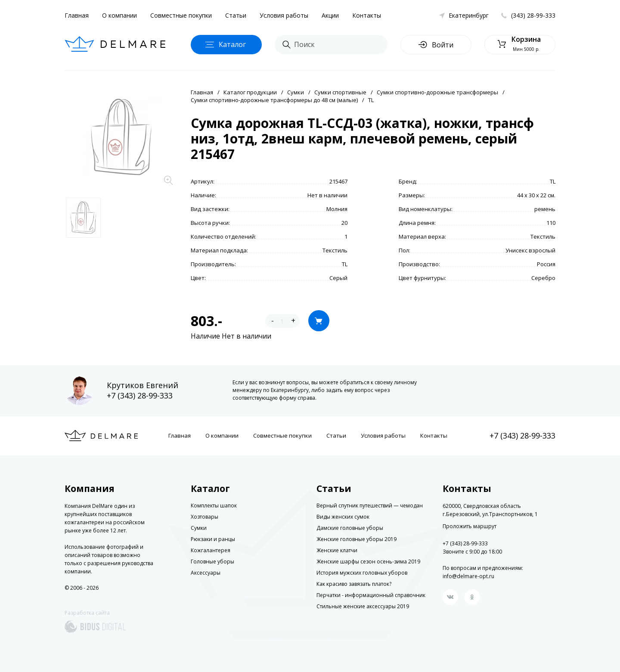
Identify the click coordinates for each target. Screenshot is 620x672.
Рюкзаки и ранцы (213, 539)
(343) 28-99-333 (533, 15)
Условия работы (284, 15)
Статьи (236, 15)
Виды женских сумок (343, 517)
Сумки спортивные (340, 92)
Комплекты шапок (214, 506)
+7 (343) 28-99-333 (140, 395)
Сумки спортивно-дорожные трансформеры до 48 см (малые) (274, 100)
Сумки (296, 92)
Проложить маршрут (470, 526)
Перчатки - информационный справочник (371, 595)
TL (371, 100)
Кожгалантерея (211, 550)
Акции (330, 15)
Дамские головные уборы (350, 528)
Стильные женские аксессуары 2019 (363, 606)
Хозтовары (205, 517)
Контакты (367, 15)
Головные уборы (212, 562)
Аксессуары (206, 573)
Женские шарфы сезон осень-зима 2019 (368, 562)
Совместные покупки (181, 15)
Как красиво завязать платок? (354, 584)
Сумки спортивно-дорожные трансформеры (437, 92)
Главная (77, 15)
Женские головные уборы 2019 (356, 539)
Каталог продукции (250, 92)
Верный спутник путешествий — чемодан (370, 506)
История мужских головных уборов (362, 573)
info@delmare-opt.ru (468, 576)
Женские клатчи (337, 550)
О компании (119, 15)
